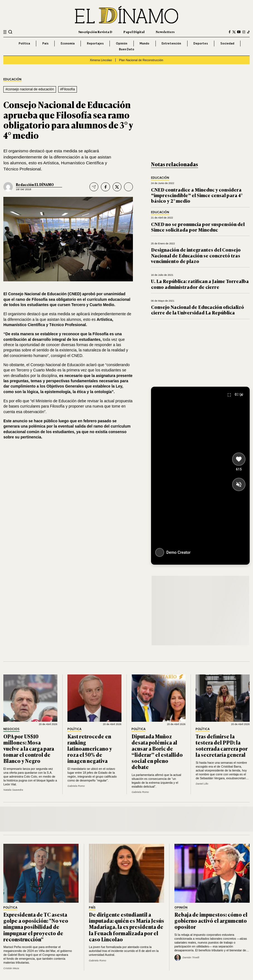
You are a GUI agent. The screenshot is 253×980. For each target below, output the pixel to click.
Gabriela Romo (76, 786)
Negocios (11, 729)
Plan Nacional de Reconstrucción (141, 60)
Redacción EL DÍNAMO (35, 185)
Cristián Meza (11, 968)
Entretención (171, 43)
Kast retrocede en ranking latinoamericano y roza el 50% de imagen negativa (90, 748)
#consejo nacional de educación (30, 89)
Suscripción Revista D (95, 32)
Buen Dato (127, 49)
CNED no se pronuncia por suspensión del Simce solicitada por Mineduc (198, 227)
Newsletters (165, 32)
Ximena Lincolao (101, 60)
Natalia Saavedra (13, 790)
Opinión (122, 43)
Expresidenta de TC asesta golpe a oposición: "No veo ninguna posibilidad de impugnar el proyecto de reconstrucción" (36, 927)
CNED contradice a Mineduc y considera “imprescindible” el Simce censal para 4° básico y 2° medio (197, 195)
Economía (68, 43)
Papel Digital (134, 32)
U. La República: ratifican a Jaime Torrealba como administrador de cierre (200, 284)
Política (24, 43)
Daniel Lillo (202, 784)
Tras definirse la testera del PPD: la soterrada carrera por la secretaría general (222, 745)
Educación (12, 80)
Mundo (144, 43)
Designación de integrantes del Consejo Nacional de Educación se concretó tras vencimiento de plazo (196, 255)
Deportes (201, 43)
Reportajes (95, 43)
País (45, 43)
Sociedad (227, 43)
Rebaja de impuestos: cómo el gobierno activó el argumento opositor (211, 921)
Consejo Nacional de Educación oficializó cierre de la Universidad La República (198, 310)
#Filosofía (68, 89)
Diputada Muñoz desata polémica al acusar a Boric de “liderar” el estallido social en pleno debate (157, 751)
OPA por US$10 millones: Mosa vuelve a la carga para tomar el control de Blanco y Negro (29, 748)
